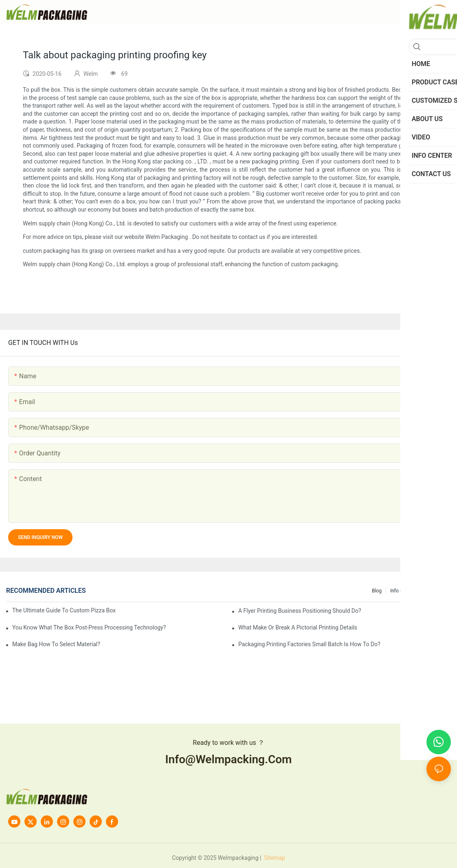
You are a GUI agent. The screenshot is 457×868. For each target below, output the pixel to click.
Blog (377, 591)
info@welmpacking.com (229, 759)
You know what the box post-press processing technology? (89, 627)
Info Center (402, 591)
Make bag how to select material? (56, 644)
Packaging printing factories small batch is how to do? (309, 644)
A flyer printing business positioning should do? (300, 611)
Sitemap (274, 858)
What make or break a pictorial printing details (298, 627)
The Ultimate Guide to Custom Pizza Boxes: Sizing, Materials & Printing (64, 610)
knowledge (435, 591)
